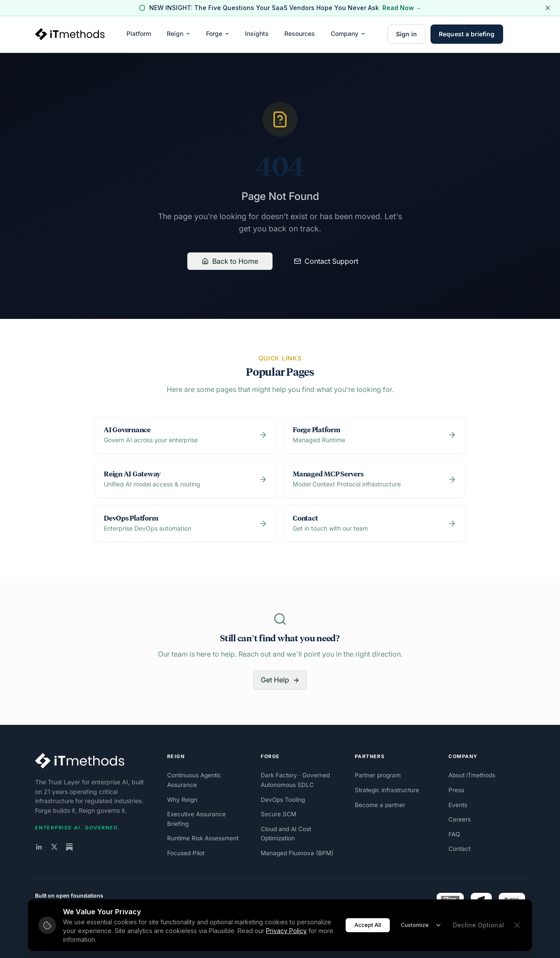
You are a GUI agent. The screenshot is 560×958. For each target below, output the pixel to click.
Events (458, 805)
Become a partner (380, 805)
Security (495, 936)
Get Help (280, 680)
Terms (517, 936)
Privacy (471, 936)
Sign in (407, 34)
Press (456, 790)
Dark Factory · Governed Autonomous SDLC (295, 780)
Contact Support (326, 261)
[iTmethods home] (70, 34)
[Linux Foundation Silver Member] (450, 905)
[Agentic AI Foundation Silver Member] (512, 905)
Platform (139, 33)
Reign (178, 33)
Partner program (378, 775)
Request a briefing (467, 34)
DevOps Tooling (283, 800)
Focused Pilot (186, 853)
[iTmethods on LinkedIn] (39, 847)
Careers (460, 819)
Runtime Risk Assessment (203, 838)
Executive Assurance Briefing (196, 819)
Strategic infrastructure (387, 790)
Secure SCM (278, 814)
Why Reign (182, 800)
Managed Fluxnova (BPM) (297, 853)
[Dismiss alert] (548, 8)
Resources (300, 33)
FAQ (454, 834)
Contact (459, 849)
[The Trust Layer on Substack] (69, 847)
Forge (218, 33)
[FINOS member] (481, 905)
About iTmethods (472, 775)
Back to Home (230, 261)
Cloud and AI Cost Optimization (286, 834)
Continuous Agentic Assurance (194, 780)
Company (348, 33)
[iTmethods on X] (54, 847)
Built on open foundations (69, 896)
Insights (257, 33)
